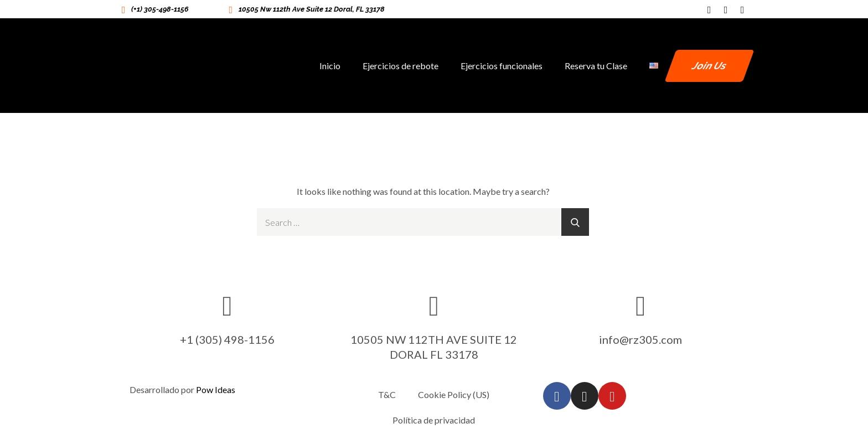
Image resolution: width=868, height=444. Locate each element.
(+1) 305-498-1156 (160, 9)
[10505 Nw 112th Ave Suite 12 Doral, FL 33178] (231, 9)
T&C (387, 394)
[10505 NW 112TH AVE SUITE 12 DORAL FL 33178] (434, 305)
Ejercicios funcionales (502, 66)
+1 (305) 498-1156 (227, 339)
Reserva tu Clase (596, 66)
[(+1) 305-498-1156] (123, 9)
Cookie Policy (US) (454, 394)
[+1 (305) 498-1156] (228, 305)
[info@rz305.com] (640, 305)
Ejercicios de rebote (401, 66)
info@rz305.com (640, 339)
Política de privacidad (434, 420)
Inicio (330, 66)
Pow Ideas (216, 389)
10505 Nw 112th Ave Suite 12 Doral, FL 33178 (312, 9)
